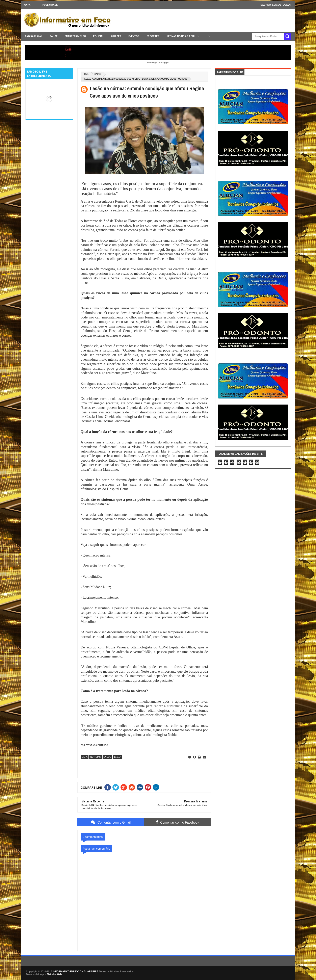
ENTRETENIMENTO (75, 36)
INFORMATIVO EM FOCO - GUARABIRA (76, 972)
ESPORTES (153, 36)
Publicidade (50, 5)
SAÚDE (54, 36)
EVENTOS (134, 36)
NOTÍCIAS (96, 757)
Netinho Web (54, 974)
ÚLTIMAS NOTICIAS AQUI (181, 36)
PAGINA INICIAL (34, 36)
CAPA (27, 5)
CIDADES (116, 36)
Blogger (165, 62)
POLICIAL (98, 36)
